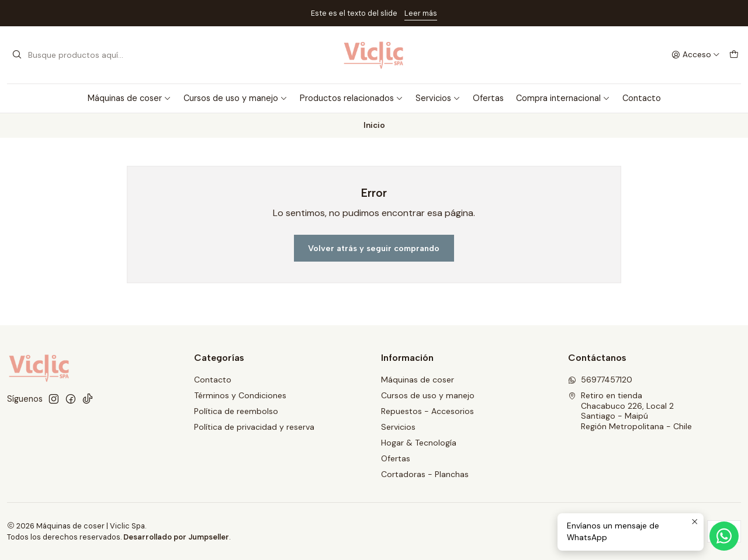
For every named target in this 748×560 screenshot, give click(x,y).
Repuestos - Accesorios (427, 411)
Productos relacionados (352, 98)
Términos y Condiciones (240, 395)
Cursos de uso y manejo (236, 98)
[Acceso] (696, 55)
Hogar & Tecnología (419, 443)
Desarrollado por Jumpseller (176, 537)
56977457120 (600, 380)
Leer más (421, 13)
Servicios (438, 98)
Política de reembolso (236, 411)
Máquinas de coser (129, 98)
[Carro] (734, 55)
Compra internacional (563, 98)
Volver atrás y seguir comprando (374, 248)
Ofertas (488, 98)
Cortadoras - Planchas (425, 474)
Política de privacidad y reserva (254, 427)
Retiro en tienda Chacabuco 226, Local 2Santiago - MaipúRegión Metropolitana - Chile (630, 411)
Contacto (642, 98)
